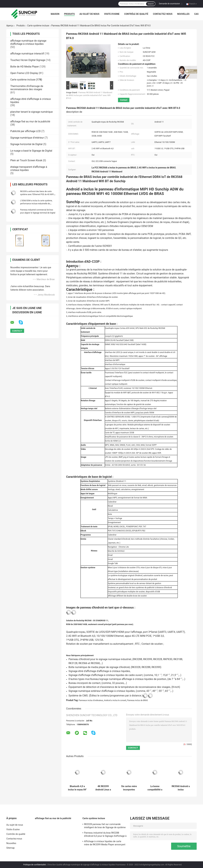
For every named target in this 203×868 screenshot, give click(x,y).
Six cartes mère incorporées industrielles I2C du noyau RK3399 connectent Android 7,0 (129, 788)
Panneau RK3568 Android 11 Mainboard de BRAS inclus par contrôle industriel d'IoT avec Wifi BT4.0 (89, 95)
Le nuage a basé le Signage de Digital (31, 151)
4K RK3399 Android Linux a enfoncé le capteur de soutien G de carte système (103, 788)
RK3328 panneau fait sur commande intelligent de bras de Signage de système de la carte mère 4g (105, 826)
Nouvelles (183, 14)
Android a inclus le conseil (115, 700)
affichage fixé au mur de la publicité (30, 121)
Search (151, 4)
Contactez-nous (163, 14)
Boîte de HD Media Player (25, 67)
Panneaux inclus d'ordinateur (91, 700)
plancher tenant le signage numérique (31, 112)
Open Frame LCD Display (24, 73)
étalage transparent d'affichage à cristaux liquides (29, 168)
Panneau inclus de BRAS (138, 700)
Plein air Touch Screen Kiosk (26, 160)
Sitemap (10, 848)
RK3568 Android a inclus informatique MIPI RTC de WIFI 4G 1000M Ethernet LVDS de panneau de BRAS (181, 788)
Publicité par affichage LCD (25, 131)
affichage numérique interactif (27, 54)
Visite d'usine (112, 14)
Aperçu (10, 26)
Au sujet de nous (89, 14)
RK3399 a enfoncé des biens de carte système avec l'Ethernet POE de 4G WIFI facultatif (37, 194)
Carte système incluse (38, 26)
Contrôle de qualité (136, 14)
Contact (124, 100)
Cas (196, 14)
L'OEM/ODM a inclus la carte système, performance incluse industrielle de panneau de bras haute (36, 204)
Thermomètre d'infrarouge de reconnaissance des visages (27, 88)
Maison (55, 14)
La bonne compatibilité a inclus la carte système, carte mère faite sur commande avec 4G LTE (155, 788)
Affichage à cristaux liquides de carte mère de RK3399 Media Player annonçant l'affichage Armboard (105, 843)
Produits (69, 14)
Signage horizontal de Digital (26, 144)
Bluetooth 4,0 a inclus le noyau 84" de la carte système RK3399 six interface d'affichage (77, 788)
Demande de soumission (169, 4)
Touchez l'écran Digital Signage (28, 60)
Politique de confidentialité (35, 865)
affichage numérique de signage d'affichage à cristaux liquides (28, 42)
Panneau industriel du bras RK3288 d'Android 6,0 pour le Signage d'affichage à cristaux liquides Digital (105, 835)
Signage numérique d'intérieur (27, 138)
